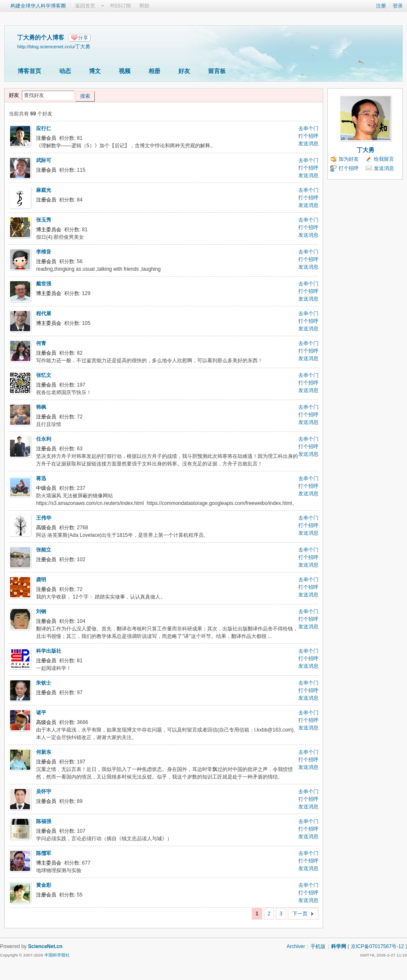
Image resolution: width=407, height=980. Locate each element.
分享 (83, 38)
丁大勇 (365, 150)
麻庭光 (44, 190)
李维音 (44, 252)
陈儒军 (44, 853)
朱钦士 (44, 683)
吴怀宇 (44, 792)
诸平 (41, 713)
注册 (381, 6)
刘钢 (41, 612)
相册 (154, 71)
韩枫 (41, 407)
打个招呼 (308, 136)
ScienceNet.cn (45, 946)
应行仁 (44, 128)
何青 (41, 343)
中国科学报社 (57, 955)
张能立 (44, 550)
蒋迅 (41, 478)
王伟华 (44, 518)
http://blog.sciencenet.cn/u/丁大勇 (54, 46)
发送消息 (308, 144)
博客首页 (29, 71)
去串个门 (308, 128)
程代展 (44, 314)
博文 (95, 71)
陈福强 (44, 821)
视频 (125, 71)
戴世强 (44, 284)
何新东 (44, 752)
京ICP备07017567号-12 (377, 946)
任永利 (44, 439)
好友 (184, 71)
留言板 (217, 71)
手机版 (318, 946)
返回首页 (85, 6)
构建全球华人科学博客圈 (38, 6)
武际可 (44, 160)
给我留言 (384, 159)
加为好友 (349, 159)
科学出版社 (49, 651)
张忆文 (44, 375)
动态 (65, 71)
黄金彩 (44, 885)
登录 (398, 6)
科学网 (339, 946)
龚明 (41, 580)
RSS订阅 (121, 6)
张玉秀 (44, 220)
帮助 (144, 6)
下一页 (300, 914)
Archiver (296, 946)
